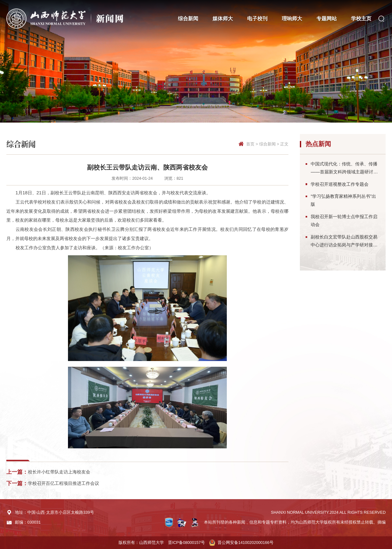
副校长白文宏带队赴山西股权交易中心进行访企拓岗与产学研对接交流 (344, 242)
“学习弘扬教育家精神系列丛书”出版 (343, 200)
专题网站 (327, 18)
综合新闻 (188, 18)
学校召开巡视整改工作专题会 (340, 184)
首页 (250, 144)
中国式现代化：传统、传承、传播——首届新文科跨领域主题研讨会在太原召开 (344, 169)
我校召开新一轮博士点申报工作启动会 (344, 221)
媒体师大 (223, 18)
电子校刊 (257, 18)
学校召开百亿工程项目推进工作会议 (64, 483)
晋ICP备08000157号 (186, 543)
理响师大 (292, 18)
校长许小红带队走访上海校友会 (59, 472)
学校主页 (361, 18)
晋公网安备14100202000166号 (246, 543)
